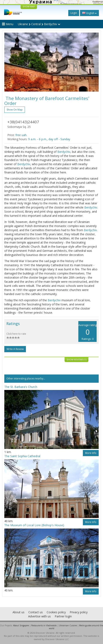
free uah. (21, 135)
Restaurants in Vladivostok (44, 625)
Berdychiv (64, 152)
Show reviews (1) (76, 360)
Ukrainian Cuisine (68, 625)
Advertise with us (39, 616)
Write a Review (15, 349)
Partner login (63, 616)
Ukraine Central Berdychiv (39, 24)
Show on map (15, 110)
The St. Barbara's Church (21, 387)
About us (19, 612)
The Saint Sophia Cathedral (22, 456)
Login (74, 13)
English (89, 13)
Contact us (36, 612)
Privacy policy (79, 612)
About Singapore (21, 625)
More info (91, 453)
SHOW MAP (29, 6)
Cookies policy (56, 612)
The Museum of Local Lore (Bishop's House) (34, 525)
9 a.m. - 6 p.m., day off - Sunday (49, 139)
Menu (8, 24)
